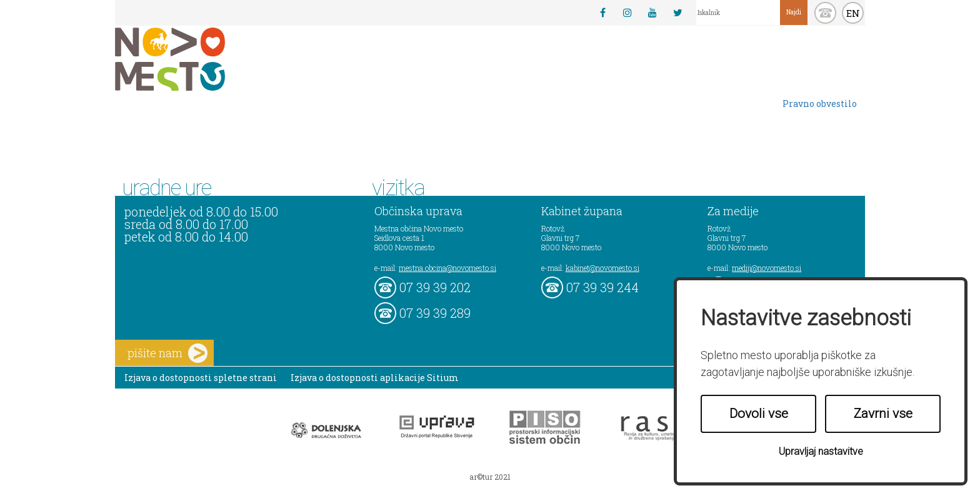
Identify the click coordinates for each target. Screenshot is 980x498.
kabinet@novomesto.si (602, 268)
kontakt (825, 13)
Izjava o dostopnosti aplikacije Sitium (375, 378)
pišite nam (167, 353)
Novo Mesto (199, 59)
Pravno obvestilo (820, 104)
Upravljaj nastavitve (821, 451)
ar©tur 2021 (490, 477)
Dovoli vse (759, 414)
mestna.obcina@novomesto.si (447, 268)
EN (853, 13)
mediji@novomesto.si (767, 268)
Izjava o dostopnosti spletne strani (201, 378)
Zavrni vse (883, 414)
